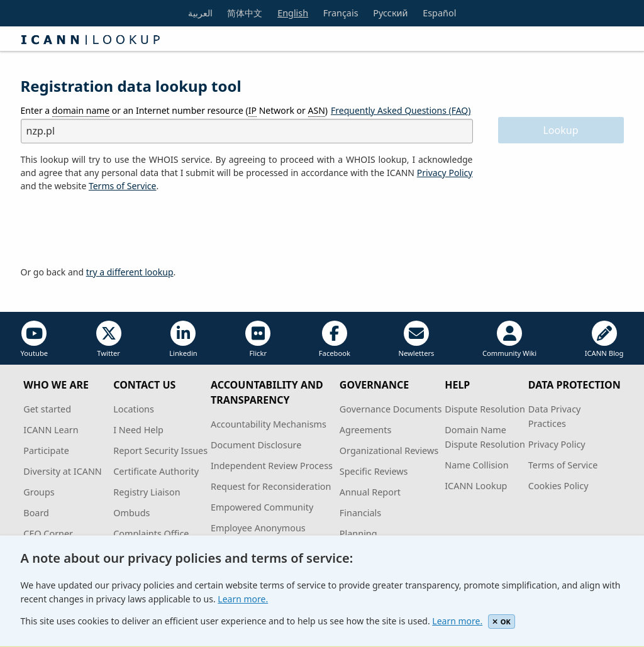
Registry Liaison (147, 492)
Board (36, 513)
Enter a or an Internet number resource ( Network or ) (175, 111)
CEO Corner (48, 534)
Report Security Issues (160, 451)
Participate (46, 451)
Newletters (416, 339)
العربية (200, 13)
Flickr (258, 339)
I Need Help (138, 430)
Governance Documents (391, 409)
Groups (39, 492)
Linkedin (183, 339)
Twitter (109, 339)
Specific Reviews (374, 471)
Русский (390, 13)
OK (502, 622)
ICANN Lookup (476, 486)
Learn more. (243, 599)
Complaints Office (151, 534)
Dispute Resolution (485, 409)
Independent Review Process (272, 466)
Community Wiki (509, 339)
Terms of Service (563, 465)
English (293, 13)
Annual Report (370, 492)
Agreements (366, 430)
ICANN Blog (604, 339)
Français (341, 13)
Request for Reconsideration (271, 486)
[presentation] (116, 229)
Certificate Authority (156, 471)
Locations (134, 409)
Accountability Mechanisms (269, 424)
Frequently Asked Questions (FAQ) (401, 110)
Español (439, 13)
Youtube (35, 339)
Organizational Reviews (389, 451)
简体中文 (245, 13)
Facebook (335, 339)
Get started (47, 409)
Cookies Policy (558, 486)
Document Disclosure (256, 445)
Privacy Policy (445, 173)
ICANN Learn (51, 430)
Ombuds (131, 513)
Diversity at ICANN (63, 471)
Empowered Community (262, 507)
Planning (358, 534)
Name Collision (476, 465)
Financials (360, 513)
